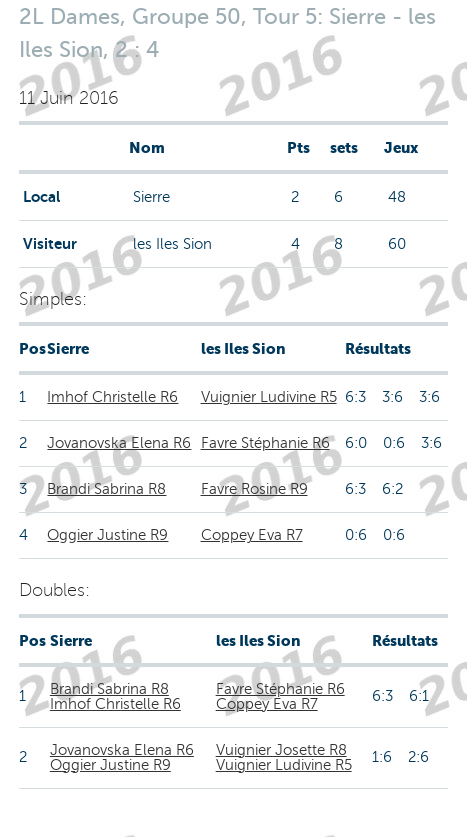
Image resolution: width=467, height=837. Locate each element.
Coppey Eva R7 (252, 535)
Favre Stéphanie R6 (265, 443)
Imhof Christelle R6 (112, 397)
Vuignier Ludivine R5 (269, 397)
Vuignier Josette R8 (281, 750)
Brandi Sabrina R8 (106, 489)
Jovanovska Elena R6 (119, 443)
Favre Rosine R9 (254, 489)
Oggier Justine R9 (107, 535)
